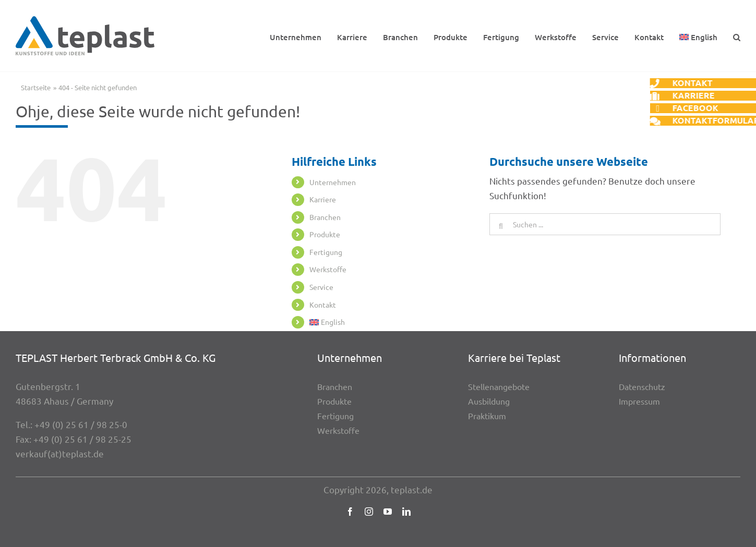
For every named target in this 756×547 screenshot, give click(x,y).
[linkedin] (406, 512)
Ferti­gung (326, 252)
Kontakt (323, 305)
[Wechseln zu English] (699, 36)
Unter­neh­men (333, 182)
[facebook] (350, 512)
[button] (737, 36)
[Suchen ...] (605, 224)
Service (321, 287)
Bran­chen (325, 217)
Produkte (325, 234)
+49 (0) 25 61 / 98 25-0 (81, 424)
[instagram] (369, 512)
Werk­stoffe (328, 269)
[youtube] (388, 512)
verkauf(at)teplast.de (60, 453)
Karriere (323, 199)
